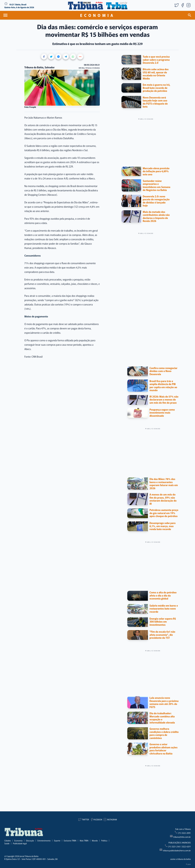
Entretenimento (44, 841)
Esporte (57, 841)
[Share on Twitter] (51, 57)
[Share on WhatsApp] (73, 57)
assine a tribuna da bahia (181, 859)
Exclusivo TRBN (70, 841)
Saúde (7, 843)
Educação (30, 841)
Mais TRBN (84, 841)
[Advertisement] (146, 139)
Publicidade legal (20, 843)
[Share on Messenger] (58, 57)
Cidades (8, 841)
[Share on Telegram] (66, 57)
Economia (18, 841)
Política (104, 841)
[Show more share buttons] (80, 57)
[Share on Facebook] (44, 57)
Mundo (95, 841)
